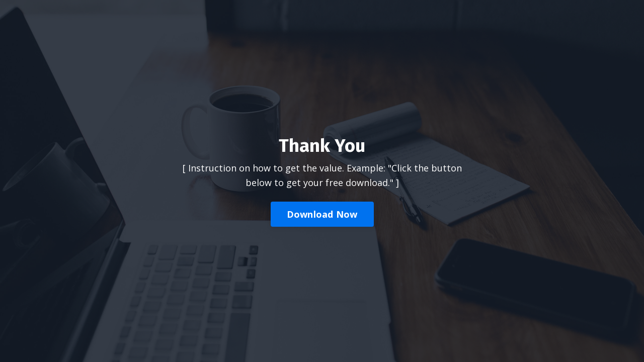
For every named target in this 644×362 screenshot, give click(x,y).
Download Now (322, 214)
